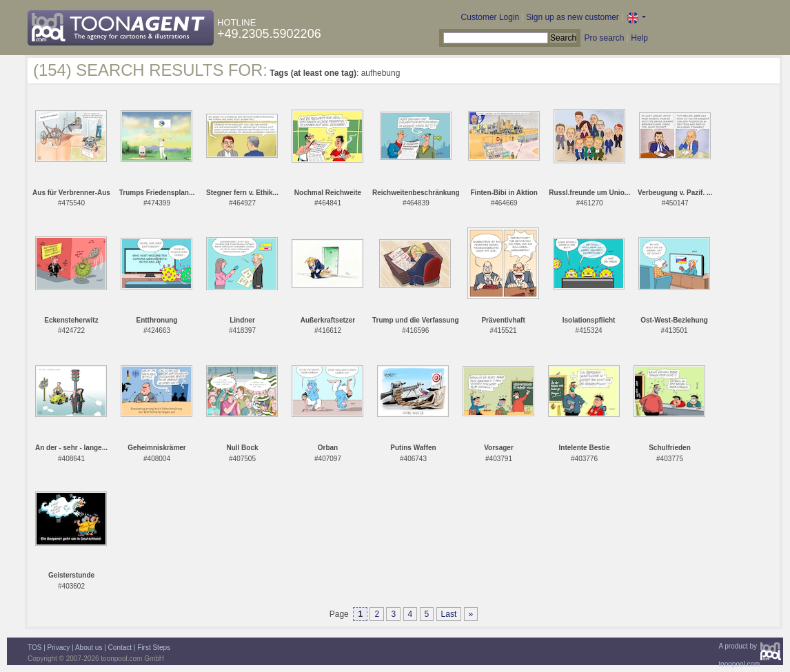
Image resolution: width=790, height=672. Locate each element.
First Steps (154, 648)
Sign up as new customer (573, 17)
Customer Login (490, 17)
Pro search (604, 38)
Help (639, 38)
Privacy (59, 648)
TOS (34, 648)
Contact (120, 648)
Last (449, 614)
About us (89, 648)
